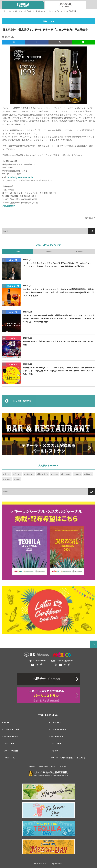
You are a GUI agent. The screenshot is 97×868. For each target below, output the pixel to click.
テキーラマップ (57, 736)
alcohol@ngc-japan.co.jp (20, 177)
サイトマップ (63, 766)
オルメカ (89, 474)
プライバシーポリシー (47, 766)
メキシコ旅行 (56, 744)
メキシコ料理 (9, 744)
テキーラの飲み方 (11, 736)
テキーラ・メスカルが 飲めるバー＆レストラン (69, 758)
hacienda (66, 474)
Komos (78, 474)
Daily (18, 251)
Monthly (79, 251)
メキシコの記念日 (11, 751)
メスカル (8, 479)
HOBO (55, 474)
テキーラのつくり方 (12, 729)
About (7, 722)
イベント (17, 474)
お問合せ (32, 766)
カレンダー (30, 474)
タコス (7, 474)
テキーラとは (56, 722)
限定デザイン (43, 474)
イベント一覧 (9, 758)
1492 (18, 479)
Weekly (49, 251)
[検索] (91, 231)
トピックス (55, 751)
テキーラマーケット (59, 729)
